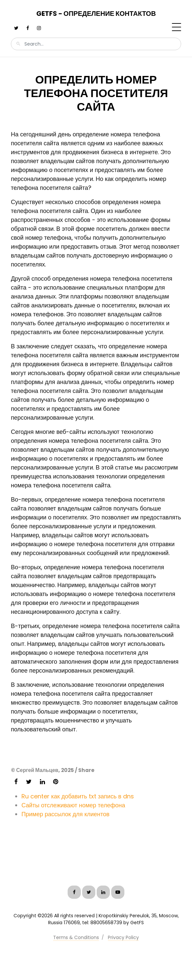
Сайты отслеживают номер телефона (73, 805)
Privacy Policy (123, 937)
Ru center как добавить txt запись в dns (78, 796)
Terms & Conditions (76, 937)
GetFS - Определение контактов (96, 14)
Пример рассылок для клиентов (65, 814)
